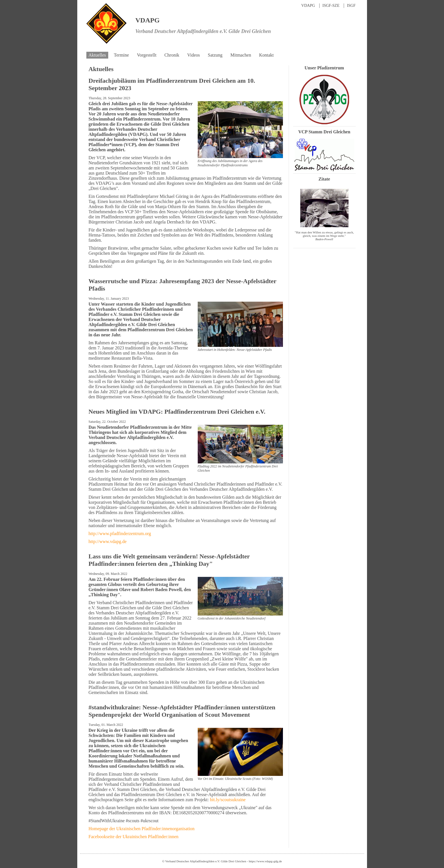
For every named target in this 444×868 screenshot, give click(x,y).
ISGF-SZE (331, 6)
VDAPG (308, 6)
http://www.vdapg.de (108, 541)
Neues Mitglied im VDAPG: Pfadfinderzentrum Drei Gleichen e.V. (177, 412)
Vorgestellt (147, 55)
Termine (121, 55)
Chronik (172, 55)
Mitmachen (241, 55)
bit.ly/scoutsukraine (228, 800)
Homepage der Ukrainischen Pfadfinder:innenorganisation (142, 829)
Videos (193, 55)
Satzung (215, 55)
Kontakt (266, 55)
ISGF (351, 6)
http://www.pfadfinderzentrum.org (120, 534)
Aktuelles (97, 55)
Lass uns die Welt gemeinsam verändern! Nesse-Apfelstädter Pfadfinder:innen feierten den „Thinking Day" (169, 560)
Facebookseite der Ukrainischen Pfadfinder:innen (134, 837)
